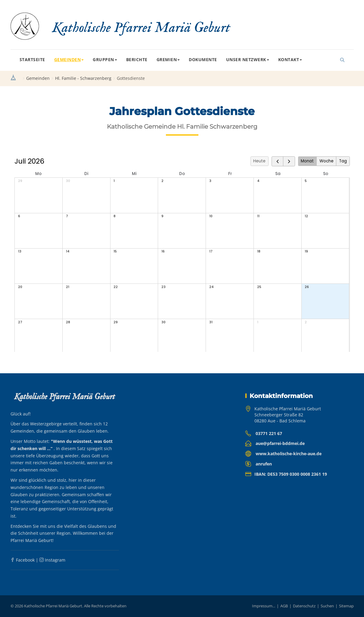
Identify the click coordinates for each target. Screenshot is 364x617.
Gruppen (105, 60)
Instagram (52, 560)
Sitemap (346, 606)
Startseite (32, 60)
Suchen (327, 606)
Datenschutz (304, 606)
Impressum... (264, 606)
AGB (284, 606)
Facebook (23, 560)
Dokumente (203, 60)
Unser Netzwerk (248, 60)
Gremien (168, 60)
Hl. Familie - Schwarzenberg (83, 78)
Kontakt (290, 60)
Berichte (137, 60)
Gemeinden (69, 60)
